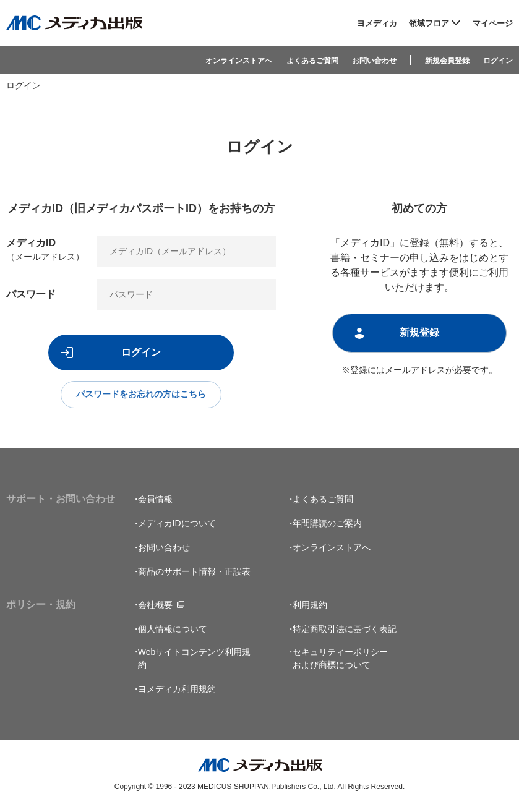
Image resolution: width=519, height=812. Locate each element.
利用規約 (310, 606)
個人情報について (173, 630)
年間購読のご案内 (327, 524)
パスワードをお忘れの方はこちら (141, 395)
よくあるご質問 (312, 61)
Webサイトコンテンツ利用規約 (195, 660)
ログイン (498, 61)
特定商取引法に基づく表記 (345, 630)
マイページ (493, 23)
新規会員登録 (447, 61)
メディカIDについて (177, 524)
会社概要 (155, 606)
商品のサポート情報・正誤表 (194, 573)
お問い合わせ (374, 61)
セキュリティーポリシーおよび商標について (340, 660)
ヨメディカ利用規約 (177, 690)
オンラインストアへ (239, 61)
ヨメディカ (377, 23)
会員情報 (155, 500)
